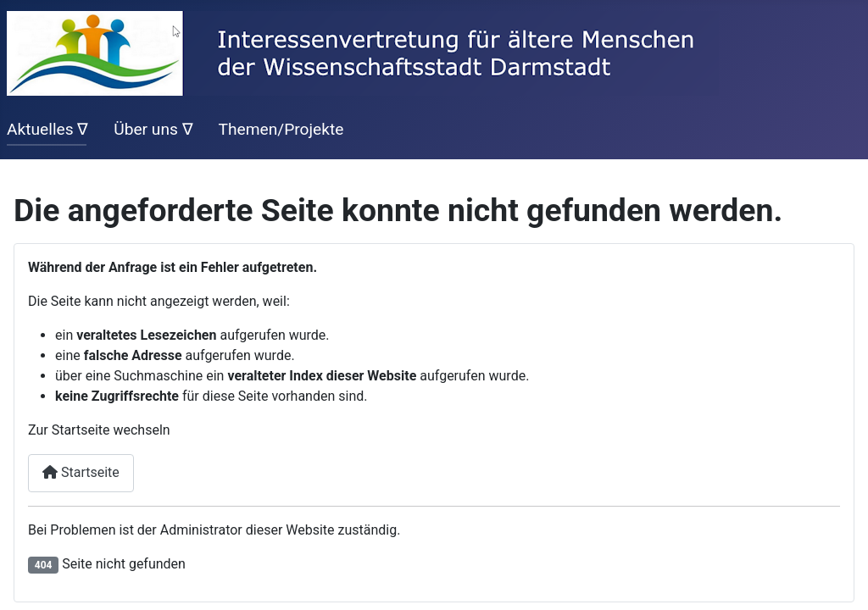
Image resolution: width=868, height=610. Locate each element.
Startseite (81, 472)
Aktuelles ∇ (47, 129)
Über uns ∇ (153, 129)
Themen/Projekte (281, 129)
